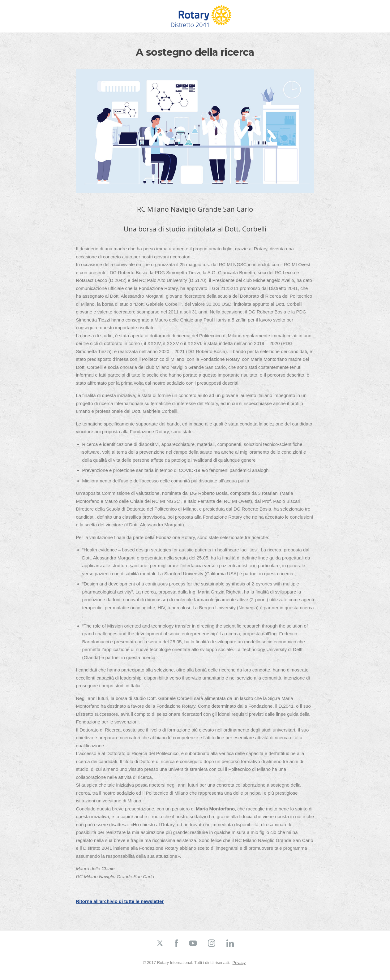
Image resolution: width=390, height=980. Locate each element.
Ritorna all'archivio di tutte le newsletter (120, 901)
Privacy (239, 963)
